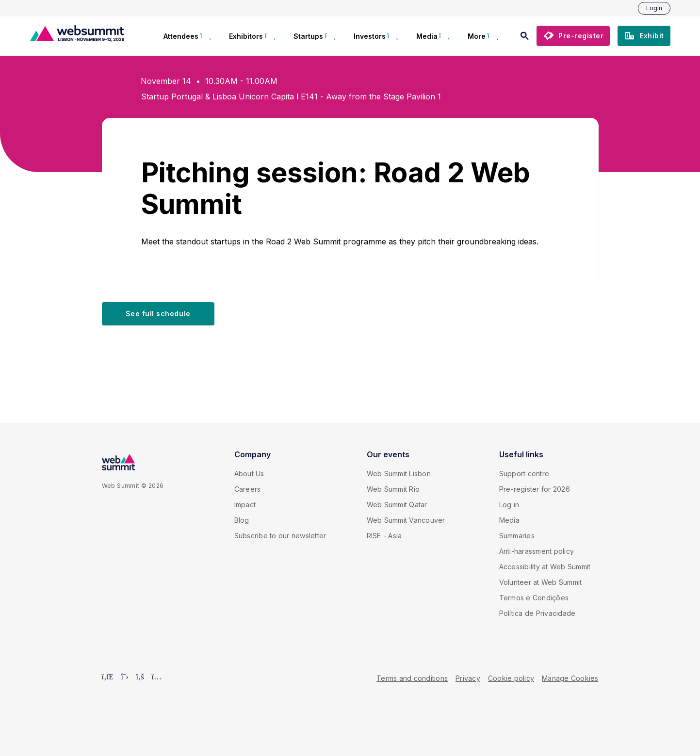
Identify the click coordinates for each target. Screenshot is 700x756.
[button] (573, 36)
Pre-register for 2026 (535, 489)
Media (509, 520)
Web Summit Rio (393, 489)
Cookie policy (511, 678)
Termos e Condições (534, 598)
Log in (509, 505)
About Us (249, 474)
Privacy (468, 678)
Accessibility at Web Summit (545, 567)
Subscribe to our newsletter (280, 536)
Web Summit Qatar (397, 505)
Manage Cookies (570, 678)
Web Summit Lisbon (399, 474)
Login (654, 8)
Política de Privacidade (537, 613)
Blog (242, 520)
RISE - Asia (384, 536)
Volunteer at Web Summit (541, 582)
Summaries (517, 536)
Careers (248, 489)
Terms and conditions (412, 678)
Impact (245, 505)
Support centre (524, 474)
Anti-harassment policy (537, 551)
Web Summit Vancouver (406, 520)
